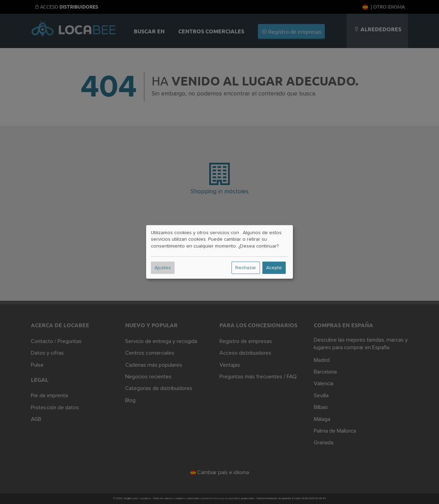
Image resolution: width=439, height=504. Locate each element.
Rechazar (246, 268)
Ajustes (163, 268)
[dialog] (219, 252)
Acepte (274, 268)
